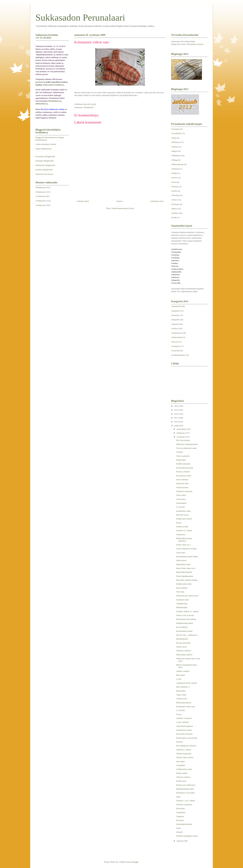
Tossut (179, 714)
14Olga (174, 173)
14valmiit (175, 346)
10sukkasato (40, 192)
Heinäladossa (54, 101)
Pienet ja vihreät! (183, 472)
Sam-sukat (180, 761)
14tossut (174, 342)
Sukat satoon (181, 560)
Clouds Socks (182, 699)
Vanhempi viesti (157, 201)
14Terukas (175, 195)
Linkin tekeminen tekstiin (46, 144)
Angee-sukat (181, 695)
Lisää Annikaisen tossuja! (186, 549)
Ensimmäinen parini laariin (187, 556)
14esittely (175, 315)
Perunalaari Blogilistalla (45, 156)
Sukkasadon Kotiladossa (53, 85)
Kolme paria (181, 781)
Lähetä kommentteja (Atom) (123, 208)
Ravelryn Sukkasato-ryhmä (53, 109)
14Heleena (175, 142)
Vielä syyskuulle (183, 456)
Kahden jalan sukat (184, 584)
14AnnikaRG (176, 133)
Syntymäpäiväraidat (184, 824)
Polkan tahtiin (182, 773)
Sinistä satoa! (181, 647)
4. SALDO (180, 507)
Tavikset (179, 452)
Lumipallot (181, 765)
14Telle (174, 191)
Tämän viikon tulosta (185, 757)
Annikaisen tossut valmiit (186, 683)
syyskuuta (181, 437)
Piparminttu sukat (183, 564)
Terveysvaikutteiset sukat (186, 448)
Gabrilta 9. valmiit (183, 750)
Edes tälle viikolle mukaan (187, 580)
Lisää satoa (181, 553)
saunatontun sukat (183, 511)
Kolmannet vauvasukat (185, 793)
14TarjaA (175, 186)
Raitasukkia (181, 691)
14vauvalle (176, 351)
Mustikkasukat (182, 639)
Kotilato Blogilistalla (44, 170)
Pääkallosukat (182, 607)
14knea (174, 209)
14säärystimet (177, 337)
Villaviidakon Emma (194, 44)
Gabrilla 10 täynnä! (184, 718)
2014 (176, 406)
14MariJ (174, 151)
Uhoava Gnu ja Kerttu (185, 615)
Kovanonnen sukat (184, 476)
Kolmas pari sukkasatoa (186, 785)
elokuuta (180, 841)
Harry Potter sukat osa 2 (186, 568)
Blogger (135, 862)
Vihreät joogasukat (184, 754)
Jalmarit (179, 832)
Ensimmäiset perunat (184, 468)
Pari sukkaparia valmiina (186, 746)
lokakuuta (181, 433)
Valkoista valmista (183, 651)
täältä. (195, 291)
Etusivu (120, 201)
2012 (176, 414)
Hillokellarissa (42, 104)
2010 (176, 422)
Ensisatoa (180, 820)
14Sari (174, 182)
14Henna (175, 147)
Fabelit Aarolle (182, 527)
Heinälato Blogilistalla (45, 161)
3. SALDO (180, 710)
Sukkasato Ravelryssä (44, 174)
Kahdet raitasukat (183, 464)
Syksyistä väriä (182, 483)
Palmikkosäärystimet (184, 623)
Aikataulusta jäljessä (184, 726)
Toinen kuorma (182, 487)
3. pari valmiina (182, 722)
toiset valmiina (182, 480)
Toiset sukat (181, 495)
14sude (174, 217)
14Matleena (176, 156)
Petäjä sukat (181, 460)
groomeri (39, 82)
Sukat (178, 828)
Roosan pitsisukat (183, 643)
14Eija (174, 138)
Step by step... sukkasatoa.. (187, 635)
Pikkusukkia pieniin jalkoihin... (184, 540)
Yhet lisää (180, 592)
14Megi (174, 160)
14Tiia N (175, 200)
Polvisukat (180, 808)
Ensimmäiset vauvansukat (187, 738)
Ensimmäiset (181, 503)
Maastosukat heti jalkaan (186, 619)
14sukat (174, 328)
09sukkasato (89, 107)
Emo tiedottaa (182, 588)
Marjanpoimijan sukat (185, 789)
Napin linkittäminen (44, 149)
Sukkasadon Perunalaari (80, 17)
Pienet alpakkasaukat (184, 576)
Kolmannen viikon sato (185, 706)
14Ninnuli (175, 169)
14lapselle (175, 320)
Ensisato (179, 742)
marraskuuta (182, 429)
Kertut (179, 523)
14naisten (175, 324)
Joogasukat (181, 812)
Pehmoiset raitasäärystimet (187, 444)
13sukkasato (40, 205)
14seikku (175, 213)
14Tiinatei (175, 204)
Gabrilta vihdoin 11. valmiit (187, 611)
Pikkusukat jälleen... (184, 703)
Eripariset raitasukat (184, 491)
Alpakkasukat (182, 604)
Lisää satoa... (181, 499)
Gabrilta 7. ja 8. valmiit (185, 801)
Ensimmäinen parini (184, 631)
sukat (178, 797)
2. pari (179, 679)
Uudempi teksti (83, 201)
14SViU (174, 178)
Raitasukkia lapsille (184, 572)
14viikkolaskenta (178, 355)
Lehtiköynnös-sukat (184, 769)
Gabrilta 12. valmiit (184, 530)
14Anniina (175, 129)
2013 (176, 410)
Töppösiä (180, 816)
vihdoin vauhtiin (183, 671)
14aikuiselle (176, 306)
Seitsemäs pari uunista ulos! (187, 596)
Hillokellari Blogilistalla (45, 165)
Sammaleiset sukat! (184, 730)
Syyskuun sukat (182, 600)
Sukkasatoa (181, 534)
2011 (176, 418)
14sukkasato (176, 333)
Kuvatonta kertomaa (184, 734)
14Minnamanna (177, 164)
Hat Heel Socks (182, 515)
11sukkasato (40, 196)
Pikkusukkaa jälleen (184, 655)
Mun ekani (180, 675)
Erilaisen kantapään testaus (187, 836)
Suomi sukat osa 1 (183, 545)
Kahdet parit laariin (184, 519)
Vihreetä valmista (183, 777)
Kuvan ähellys (182, 627)
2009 (176, 426)
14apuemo (175, 311)
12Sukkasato (41, 201)
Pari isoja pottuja (183, 440)
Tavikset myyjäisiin (184, 804)
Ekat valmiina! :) (183, 687)
